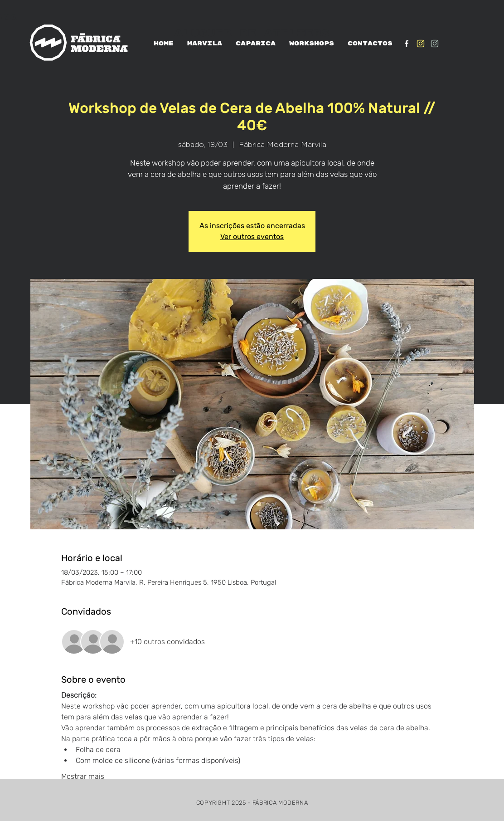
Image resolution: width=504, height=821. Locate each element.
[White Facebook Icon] (407, 44)
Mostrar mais (83, 776)
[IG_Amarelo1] (421, 44)
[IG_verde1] (435, 44)
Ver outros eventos (252, 237)
